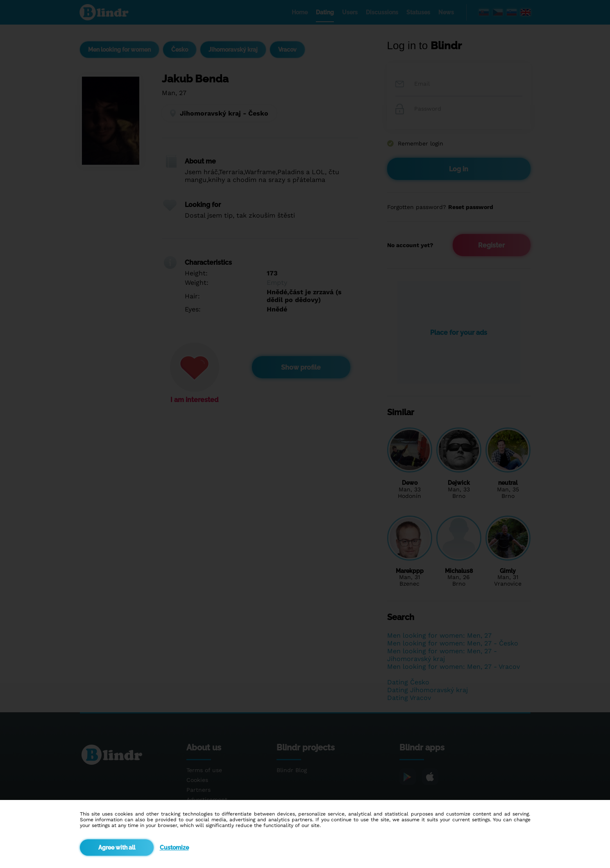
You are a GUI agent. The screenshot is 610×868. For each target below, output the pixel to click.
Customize (174, 848)
